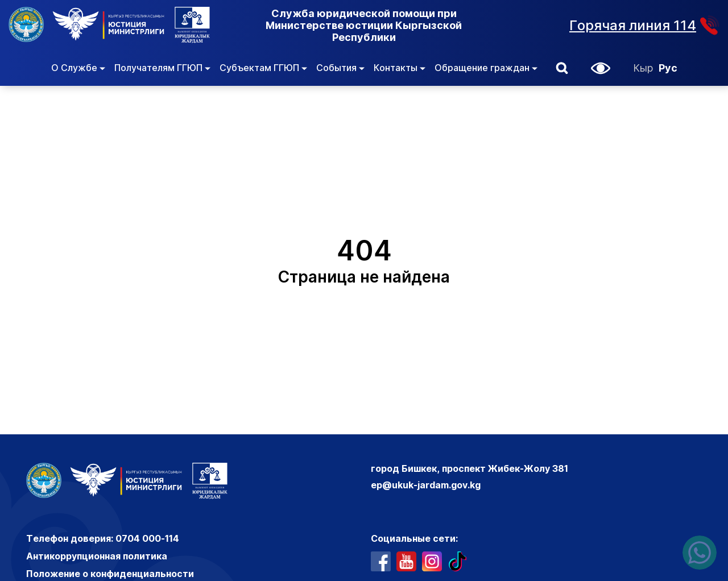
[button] (562, 68)
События (340, 68)
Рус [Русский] (668, 68)
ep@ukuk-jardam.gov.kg (426, 485)
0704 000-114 (147, 538)
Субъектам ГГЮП (263, 68)
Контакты (400, 68)
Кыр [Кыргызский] (643, 68)
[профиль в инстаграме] (432, 561)
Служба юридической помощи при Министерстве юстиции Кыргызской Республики (364, 25)
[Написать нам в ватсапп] (700, 553)
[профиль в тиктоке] (458, 561)
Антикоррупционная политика (97, 556)
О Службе (78, 68)
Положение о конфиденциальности (110, 574)
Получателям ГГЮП (162, 68)
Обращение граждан (486, 68)
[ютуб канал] (406, 561)
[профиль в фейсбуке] (381, 561)
